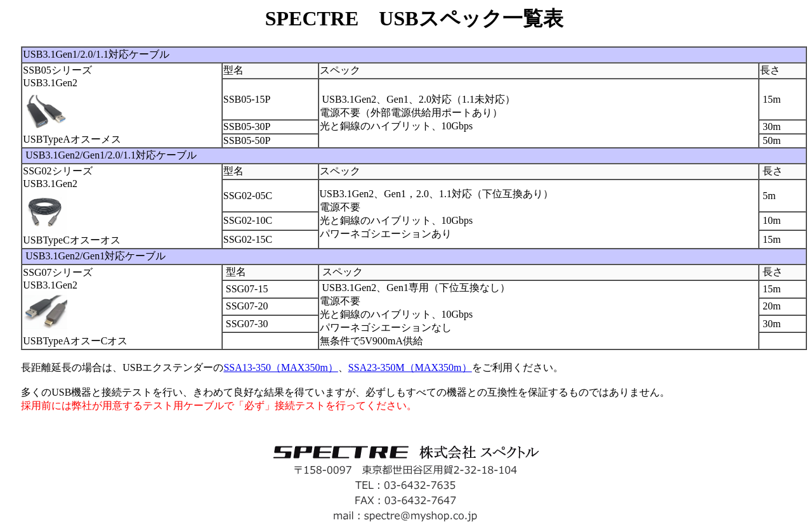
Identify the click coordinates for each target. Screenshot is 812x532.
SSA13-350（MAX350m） (280, 367)
